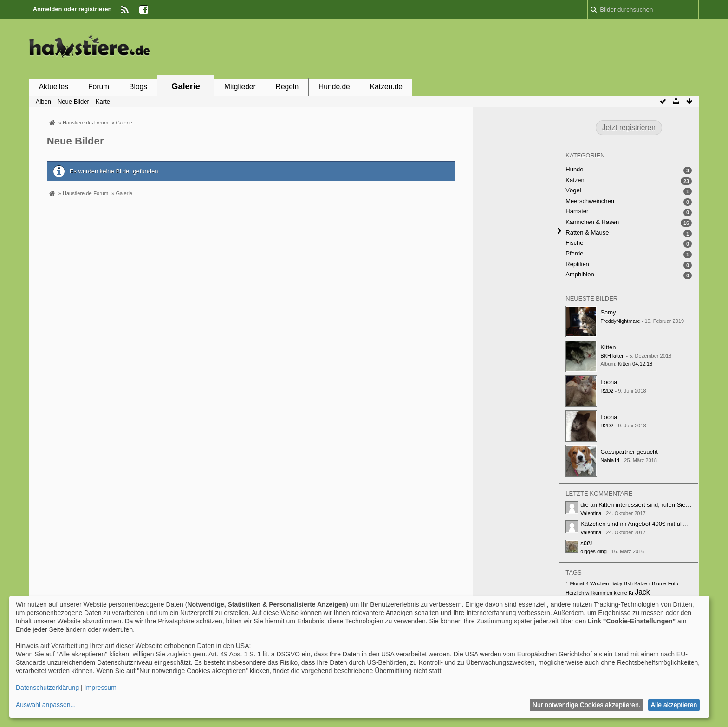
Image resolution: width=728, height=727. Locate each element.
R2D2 (607, 391)
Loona (609, 382)
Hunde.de (334, 87)
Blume (659, 583)
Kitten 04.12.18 (635, 364)
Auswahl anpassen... (46, 705)
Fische (574, 243)
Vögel (573, 190)
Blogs (138, 87)
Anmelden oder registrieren (72, 9)
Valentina (591, 513)
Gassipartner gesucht (629, 452)
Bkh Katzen (637, 583)
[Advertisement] (530, 48)
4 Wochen (598, 583)
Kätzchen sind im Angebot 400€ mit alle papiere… (647, 524)
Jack (642, 592)
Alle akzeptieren (674, 705)
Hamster (577, 211)
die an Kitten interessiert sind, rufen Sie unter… (643, 505)
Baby (616, 583)
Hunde (574, 169)
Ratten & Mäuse (587, 233)
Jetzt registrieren (629, 128)
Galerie (186, 86)
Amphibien (580, 274)
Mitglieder (240, 87)
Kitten (608, 347)
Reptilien (577, 264)
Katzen (575, 180)
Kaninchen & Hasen (592, 222)
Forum (99, 87)
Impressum (101, 688)
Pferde (574, 253)
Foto (673, 583)
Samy (608, 312)
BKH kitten (612, 356)
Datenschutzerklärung (47, 688)
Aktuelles (54, 87)
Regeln (287, 87)
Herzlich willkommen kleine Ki (599, 593)
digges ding (594, 551)
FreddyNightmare (620, 321)
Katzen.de (386, 87)
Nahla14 (610, 460)
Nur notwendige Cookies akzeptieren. (587, 705)
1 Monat (575, 583)
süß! (586, 543)
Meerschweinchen (590, 201)
